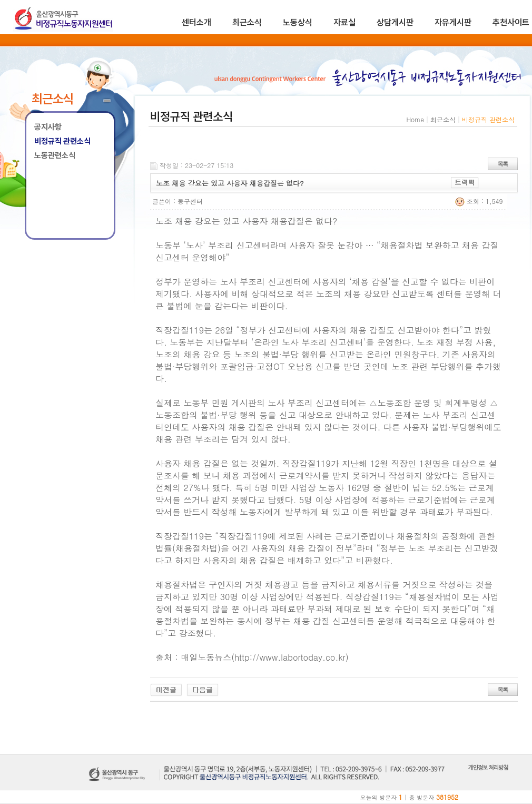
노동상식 (298, 22)
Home (415, 119)
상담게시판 (395, 22)
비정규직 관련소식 (62, 141)
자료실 (344, 22)
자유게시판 (453, 22)
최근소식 (247, 22)
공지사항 (48, 127)
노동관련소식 (55, 155)
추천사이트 (511, 22)
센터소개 (196, 22)
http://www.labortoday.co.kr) (292, 657)
